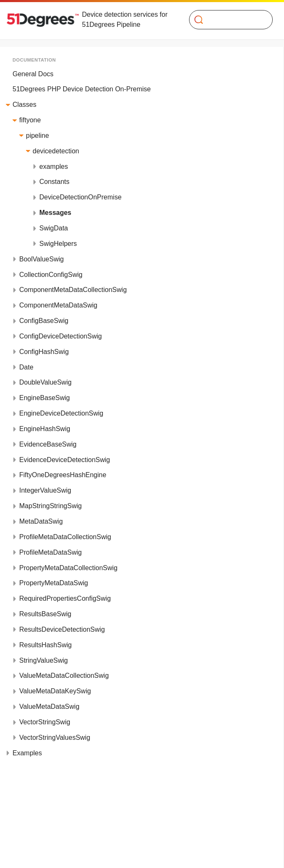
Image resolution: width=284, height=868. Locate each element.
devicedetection (56, 151)
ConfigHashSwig (44, 352)
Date (26, 367)
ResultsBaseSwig (45, 614)
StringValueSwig (43, 660)
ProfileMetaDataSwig (50, 552)
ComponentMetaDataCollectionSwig (73, 290)
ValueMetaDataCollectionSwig (64, 676)
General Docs (33, 74)
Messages (55, 213)
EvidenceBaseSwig (48, 444)
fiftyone (30, 120)
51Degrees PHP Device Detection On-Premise (82, 89)
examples (54, 167)
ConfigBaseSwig (44, 321)
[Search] (228, 20)
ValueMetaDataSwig (49, 707)
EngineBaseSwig (45, 398)
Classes (24, 105)
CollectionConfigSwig (51, 275)
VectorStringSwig (45, 722)
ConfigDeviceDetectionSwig (60, 336)
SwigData (54, 228)
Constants (54, 182)
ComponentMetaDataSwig (58, 305)
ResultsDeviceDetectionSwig (62, 629)
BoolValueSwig (41, 259)
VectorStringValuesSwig (55, 738)
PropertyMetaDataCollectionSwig (68, 568)
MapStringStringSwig (50, 506)
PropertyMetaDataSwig (54, 583)
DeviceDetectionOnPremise (81, 197)
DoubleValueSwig (45, 382)
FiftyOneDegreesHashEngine (63, 475)
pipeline (37, 136)
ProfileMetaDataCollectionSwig (65, 537)
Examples (27, 753)
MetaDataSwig (41, 521)
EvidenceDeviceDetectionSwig (65, 460)
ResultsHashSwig (45, 645)
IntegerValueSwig (45, 490)
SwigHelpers (58, 244)
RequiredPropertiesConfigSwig (65, 598)
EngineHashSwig (45, 429)
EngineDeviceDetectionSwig (61, 413)
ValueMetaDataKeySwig (55, 691)
